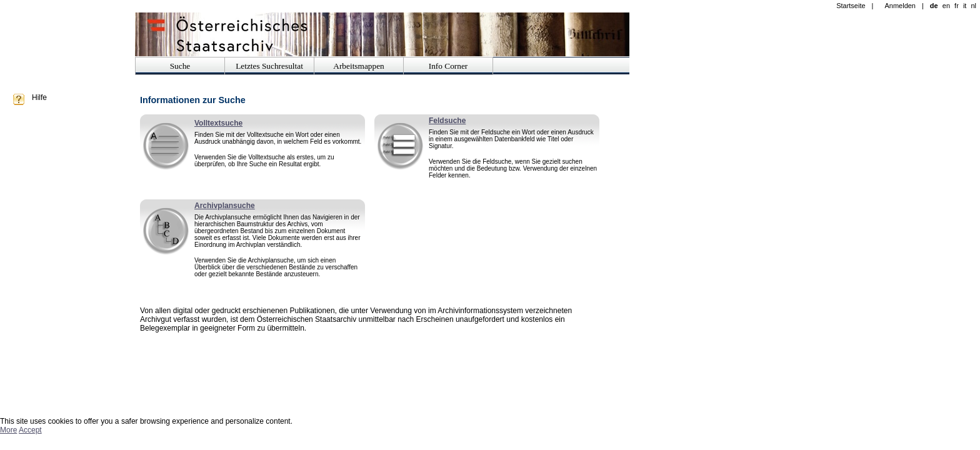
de (934, 6)
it (965, 6)
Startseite (851, 6)
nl (973, 6)
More (8, 430)
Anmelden (900, 6)
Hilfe (39, 97)
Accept (30, 430)
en (946, 6)
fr (957, 6)
